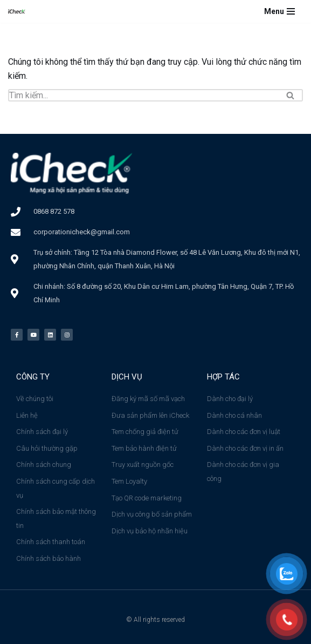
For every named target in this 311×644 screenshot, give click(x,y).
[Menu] (279, 11)
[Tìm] (143, 95)
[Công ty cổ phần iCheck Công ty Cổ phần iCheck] (19, 11)
